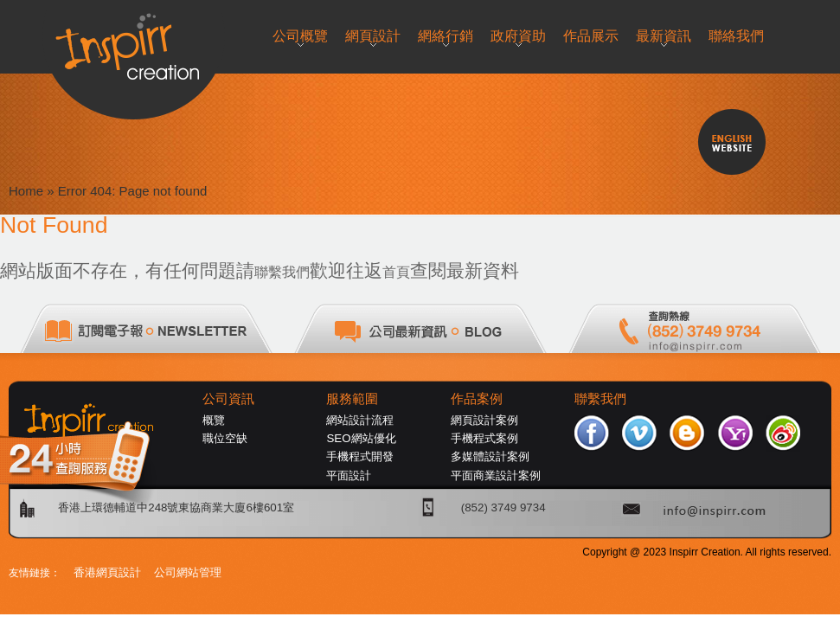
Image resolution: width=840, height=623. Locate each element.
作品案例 (477, 399)
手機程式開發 (360, 456)
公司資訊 (228, 399)
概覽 (214, 420)
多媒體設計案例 (490, 456)
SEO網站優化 (361, 438)
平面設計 (349, 475)
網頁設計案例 (484, 420)
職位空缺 (225, 438)
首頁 (396, 272)
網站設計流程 (360, 420)
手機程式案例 (484, 438)
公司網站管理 (188, 572)
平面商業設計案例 (496, 475)
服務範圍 (352, 399)
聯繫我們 (282, 272)
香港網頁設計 (107, 572)
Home (26, 191)
